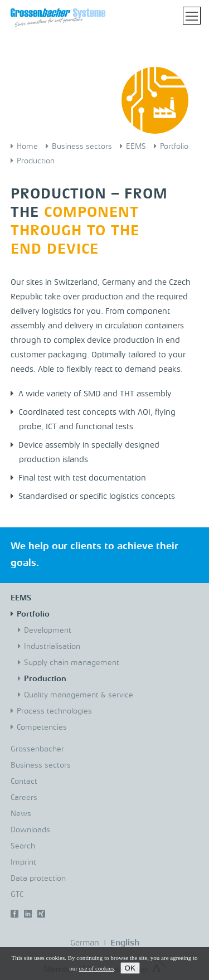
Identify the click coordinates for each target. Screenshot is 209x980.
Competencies (42, 727)
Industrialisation (52, 647)
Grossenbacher (37, 749)
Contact (24, 782)
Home (27, 147)
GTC (17, 895)
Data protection (38, 879)
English (125, 943)
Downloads (30, 830)
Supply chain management (72, 663)
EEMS (136, 147)
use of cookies (97, 968)
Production (36, 161)
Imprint (23, 862)
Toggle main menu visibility (193, 14)
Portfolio (174, 147)
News (21, 814)
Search (23, 846)
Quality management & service (79, 695)
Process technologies (54, 711)
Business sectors (82, 147)
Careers (24, 798)
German (85, 943)
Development (48, 630)
